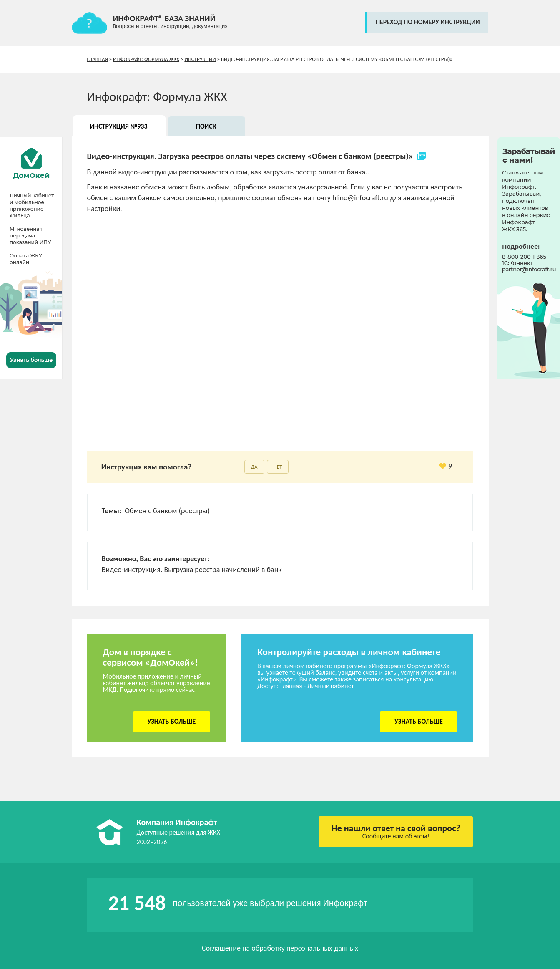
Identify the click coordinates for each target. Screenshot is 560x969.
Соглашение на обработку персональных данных (280, 948)
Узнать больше (171, 721)
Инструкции (200, 59)
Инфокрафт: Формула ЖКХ (146, 59)
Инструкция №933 (119, 126)
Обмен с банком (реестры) (167, 511)
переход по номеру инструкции (428, 22)
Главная (98, 59)
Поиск (206, 126)
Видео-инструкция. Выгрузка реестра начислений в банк (192, 570)
